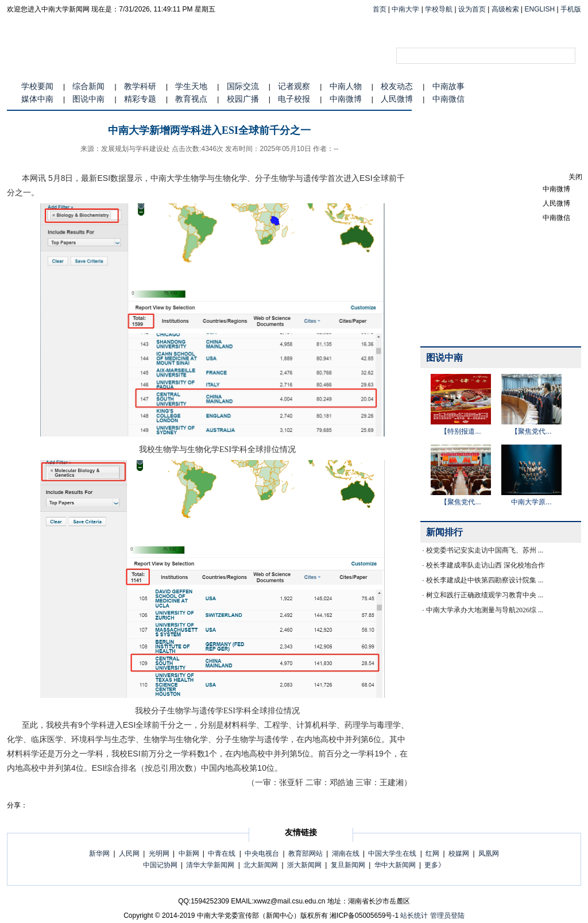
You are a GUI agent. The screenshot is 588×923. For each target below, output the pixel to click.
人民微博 (397, 99)
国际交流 (243, 86)
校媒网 (459, 854)
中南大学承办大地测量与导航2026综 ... (485, 610)
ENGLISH (540, 9)
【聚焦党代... (531, 431)
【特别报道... (461, 431)
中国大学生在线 (392, 854)
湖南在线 (346, 854)
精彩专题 (140, 99)
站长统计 (414, 916)
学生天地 (191, 86)
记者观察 (294, 86)
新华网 (99, 854)
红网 (432, 854)
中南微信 (448, 99)
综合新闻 (88, 86)
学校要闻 (37, 86)
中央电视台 (262, 854)
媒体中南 (37, 99)
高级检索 (505, 9)
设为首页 (472, 9)
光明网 (159, 854)
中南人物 (346, 86)
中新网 (189, 854)
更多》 (435, 865)
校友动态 (397, 86)
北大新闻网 (261, 865)
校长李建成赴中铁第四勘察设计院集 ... (485, 580)
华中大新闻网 (395, 865)
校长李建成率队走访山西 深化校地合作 (486, 565)
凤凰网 (489, 854)
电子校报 (294, 99)
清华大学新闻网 (210, 865)
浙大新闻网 (304, 865)
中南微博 (346, 99)
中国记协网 (160, 865)
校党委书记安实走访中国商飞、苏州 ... (485, 550)
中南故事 (448, 86)
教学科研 (140, 86)
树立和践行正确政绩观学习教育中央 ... (485, 595)
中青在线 (222, 854)
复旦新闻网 (348, 865)
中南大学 (405, 9)
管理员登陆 (447, 916)
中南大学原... (531, 502)
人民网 (129, 854)
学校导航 (439, 9)
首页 (380, 9)
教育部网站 (305, 854)
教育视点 (191, 99)
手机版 (571, 9)
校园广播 (243, 99)
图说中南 (88, 99)
